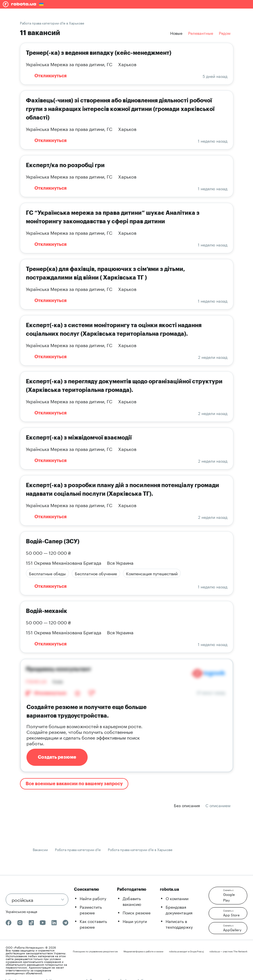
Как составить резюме (93, 924)
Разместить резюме (91, 910)
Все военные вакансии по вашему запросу (74, 784)
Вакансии (40, 849)
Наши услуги (135, 921)
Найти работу (93, 898)
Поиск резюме (137, 912)
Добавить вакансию (132, 901)
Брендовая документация (179, 910)
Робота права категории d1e (78, 849)
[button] (228, 896)
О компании (177, 898)
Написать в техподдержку (179, 924)
